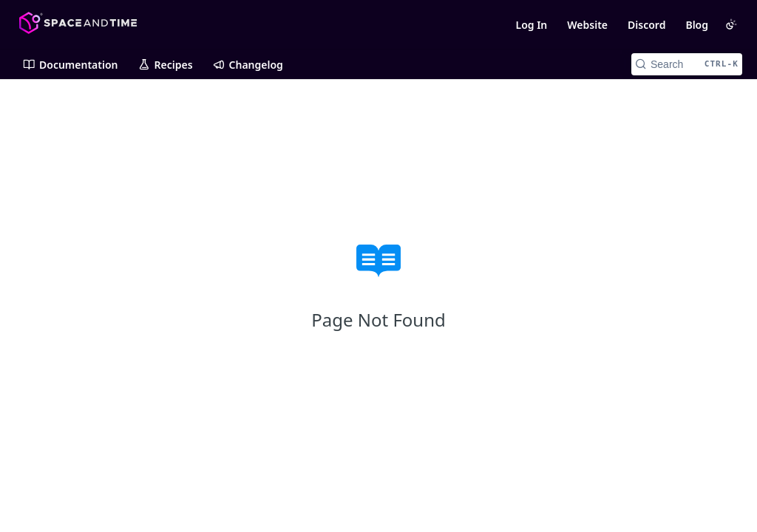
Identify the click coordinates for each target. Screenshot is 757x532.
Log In (531, 25)
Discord (646, 25)
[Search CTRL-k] (687, 64)
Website (587, 25)
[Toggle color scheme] (731, 24)
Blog (697, 25)
